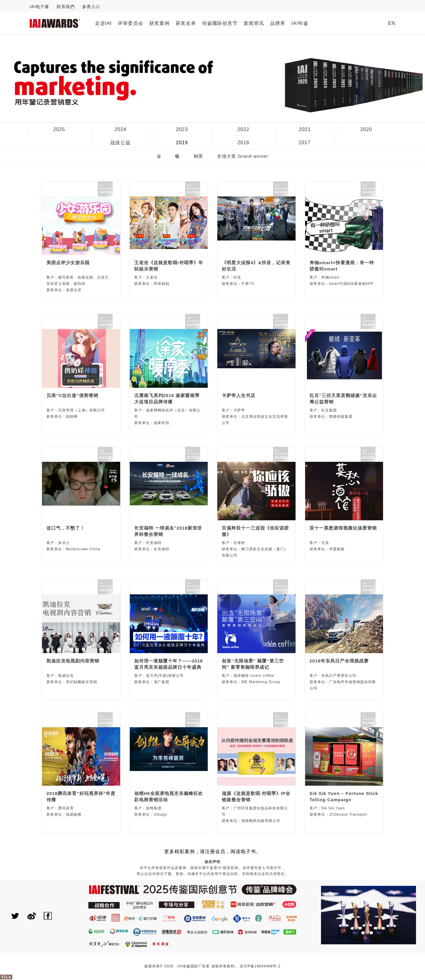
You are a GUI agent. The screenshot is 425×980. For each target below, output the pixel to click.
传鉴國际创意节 (220, 23)
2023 (182, 129)
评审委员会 (131, 23)
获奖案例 (159, 23)
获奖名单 (186, 23)
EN (392, 23)
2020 (366, 129)
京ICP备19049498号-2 (260, 966)
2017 (305, 143)
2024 (120, 129)
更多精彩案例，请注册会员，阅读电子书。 (213, 852)
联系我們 (66, 7)
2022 (243, 129)
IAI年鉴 (300, 23)
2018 (243, 143)
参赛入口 (91, 7)
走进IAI (104, 23)
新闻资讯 (254, 23)
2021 (305, 129)
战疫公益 (120, 143)
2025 (59, 129)
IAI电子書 (39, 7)
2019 (182, 143)
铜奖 (198, 156)
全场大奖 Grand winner (243, 156)
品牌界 (278, 23)
